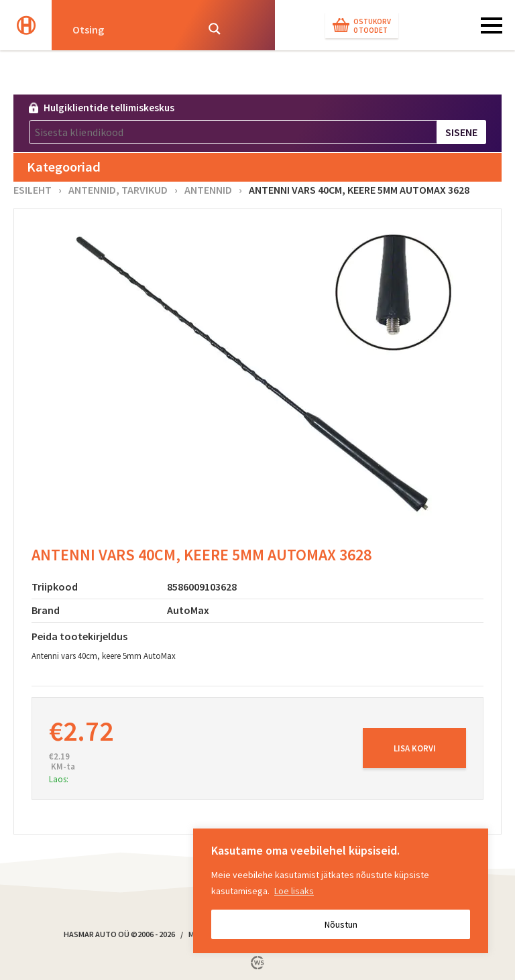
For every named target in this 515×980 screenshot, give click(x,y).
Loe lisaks (294, 891)
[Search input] (130, 29)
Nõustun (341, 924)
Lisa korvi (415, 748)
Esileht (33, 190)
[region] (341, 891)
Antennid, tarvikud (118, 190)
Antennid (208, 190)
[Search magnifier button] (215, 29)
